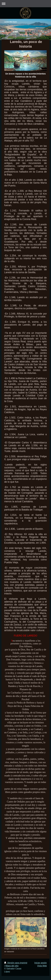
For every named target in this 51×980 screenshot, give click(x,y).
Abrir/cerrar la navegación (26, 4)
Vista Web (42, 966)
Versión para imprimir (16, 963)
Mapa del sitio (12, 966)
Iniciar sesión (41, 963)
